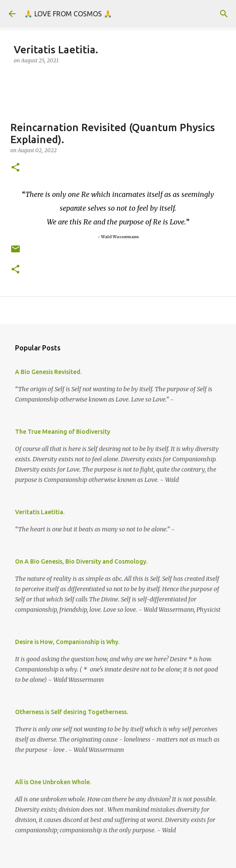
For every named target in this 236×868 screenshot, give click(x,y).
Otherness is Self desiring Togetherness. (72, 712)
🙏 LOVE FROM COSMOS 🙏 (68, 14)
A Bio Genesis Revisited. (48, 372)
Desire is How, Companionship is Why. (67, 642)
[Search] (224, 14)
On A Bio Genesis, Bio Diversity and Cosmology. (81, 561)
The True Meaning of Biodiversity (63, 432)
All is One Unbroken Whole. (53, 782)
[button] (15, 168)
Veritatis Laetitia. (40, 512)
